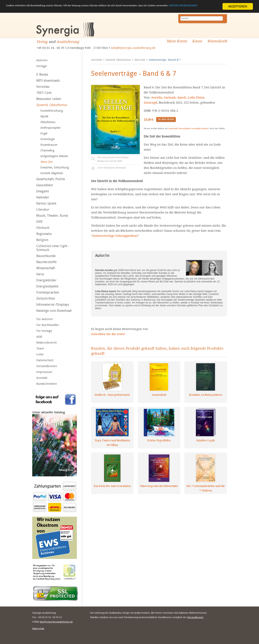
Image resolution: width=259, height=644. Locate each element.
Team (40, 348)
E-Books (42, 74)
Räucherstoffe (46, 262)
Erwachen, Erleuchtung (55, 167)
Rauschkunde (46, 256)
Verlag (42, 42)
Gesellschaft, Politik (51, 179)
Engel (44, 133)
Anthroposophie (50, 128)
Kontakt (42, 378)
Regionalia (44, 234)
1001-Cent (44, 93)
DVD (39, 222)
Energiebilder (46, 280)
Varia (40, 274)
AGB (39, 337)
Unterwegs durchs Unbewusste (159, 486)
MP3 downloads (48, 81)
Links (40, 354)
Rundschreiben (47, 384)
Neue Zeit (46, 162)
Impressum (44, 372)
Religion (42, 240)
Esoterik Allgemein (52, 173)
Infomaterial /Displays (53, 305)
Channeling (47, 150)
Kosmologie (48, 139)
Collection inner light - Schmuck (53, 248)
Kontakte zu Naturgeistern (206, 395)
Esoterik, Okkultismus (52, 105)
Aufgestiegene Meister (54, 156)
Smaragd (150, 103)
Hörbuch (43, 228)
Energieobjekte (47, 286)
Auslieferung (68, 42)
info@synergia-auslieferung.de (133, 48)
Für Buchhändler (48, 325)
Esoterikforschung (52, 111)
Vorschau (43, 87)
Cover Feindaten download (111, 168)
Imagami (43, 191)
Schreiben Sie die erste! (108, 334)
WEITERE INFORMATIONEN (42, 10)
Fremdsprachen (48, 292)
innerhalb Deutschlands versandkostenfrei (189, 128)
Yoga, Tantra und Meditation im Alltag (112, 443)
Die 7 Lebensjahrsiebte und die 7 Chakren (206, 488)
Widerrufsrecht (47, 343)
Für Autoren (45, 319)
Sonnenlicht (159, 395)
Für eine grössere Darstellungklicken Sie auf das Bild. (113, 159)
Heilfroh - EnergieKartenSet (112, 395)
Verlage (42, 66)
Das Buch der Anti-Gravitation (112, 486)
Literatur (43, 209)
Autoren (42, 60)
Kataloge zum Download (54, 311)
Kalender (43, 197)
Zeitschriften (46, 298)
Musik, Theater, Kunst (52, 216)
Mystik (44, 116)
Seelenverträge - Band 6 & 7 (165, 60)
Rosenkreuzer (49, 145)
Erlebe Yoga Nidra (159, 440)
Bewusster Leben (49, 99)
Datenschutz (45, 360)
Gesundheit (45, 185)
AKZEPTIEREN (238, 6)
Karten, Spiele (46, 203)
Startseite (96, 60)
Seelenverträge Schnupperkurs (115, 236)
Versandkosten (47, 366)
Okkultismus (48, 122)
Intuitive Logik (206, 440)
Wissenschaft (46, 268)
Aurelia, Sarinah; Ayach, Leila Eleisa (178, 98)
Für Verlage (44, 331)
